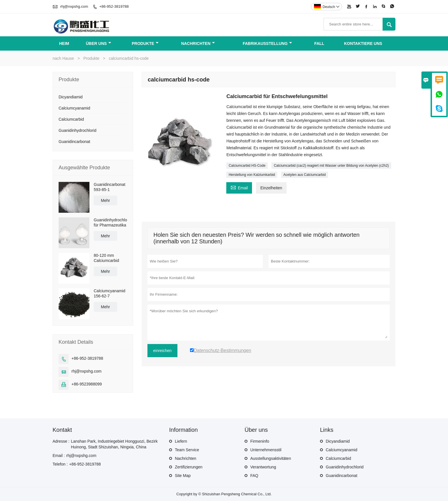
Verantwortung (263, 467)
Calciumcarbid (71, 119)
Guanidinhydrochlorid (77, 130)
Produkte (145, 43)
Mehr (105, 200)
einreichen (162, 351)
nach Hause (63, 58)
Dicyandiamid (71, 97)
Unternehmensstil (266, 450)
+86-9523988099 (87, 384)
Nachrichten (198, 43)
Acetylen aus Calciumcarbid (305, 175)
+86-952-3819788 (114, 6)
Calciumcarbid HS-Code (247, 166)
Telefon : (60, 464)
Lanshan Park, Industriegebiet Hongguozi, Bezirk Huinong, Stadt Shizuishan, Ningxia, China (114, 444)
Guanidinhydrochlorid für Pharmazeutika (110, 222)
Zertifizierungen (189, 467)
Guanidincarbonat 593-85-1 (110, 187)
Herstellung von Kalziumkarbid (252, 175)
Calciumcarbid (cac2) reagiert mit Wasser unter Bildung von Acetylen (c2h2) (331, 166)
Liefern (181, 441)
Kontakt (62, 430)
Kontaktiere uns (363, 43)
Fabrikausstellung (267, 43)
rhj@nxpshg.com (74, 6)
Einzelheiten (271, 188)
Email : (59, 456)
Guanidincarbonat (74, 142)
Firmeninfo (260, 441)
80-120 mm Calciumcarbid (106, 258)
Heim (64, 43)
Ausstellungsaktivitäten (271, 458)
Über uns (99, 43)
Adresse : (61, 441)
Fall (319, 43)
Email (239, 187)
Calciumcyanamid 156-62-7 (109, 293)
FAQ (254, 476)
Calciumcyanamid (74, 108)
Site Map (183, 476)
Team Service (187, 450)
